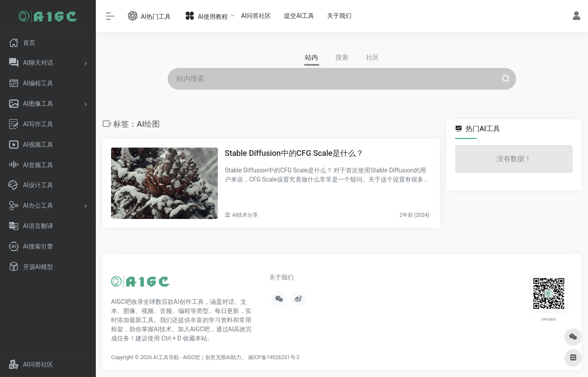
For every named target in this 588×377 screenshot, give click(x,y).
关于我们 (339, 16)
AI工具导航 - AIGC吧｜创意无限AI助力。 (200, 357)
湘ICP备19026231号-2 (274, 357)
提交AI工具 (299, 16)
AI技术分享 (245, 215)
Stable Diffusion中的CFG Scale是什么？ (294, 153)
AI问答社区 (256, 16)
